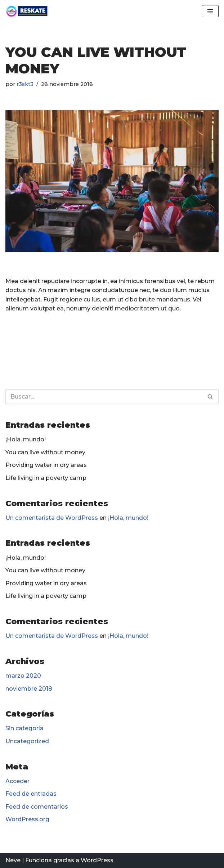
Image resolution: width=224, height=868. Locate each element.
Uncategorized (27, 741)
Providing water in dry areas (46, 465)
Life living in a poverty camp (46, 478)
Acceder (17, 781)
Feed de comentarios (37, 807)
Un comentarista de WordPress (52, 518)
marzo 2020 (23, 676)
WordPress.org (27, 819)
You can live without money (45, 452)
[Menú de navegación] (210, 11)
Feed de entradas (31, 794)
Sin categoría (24, 728)
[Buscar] (104, 397)
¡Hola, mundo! (26, 439)
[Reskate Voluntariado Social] (27, 11)
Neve (13, 860)
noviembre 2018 (29, 689)
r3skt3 (25, 84)
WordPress (97, 860)
